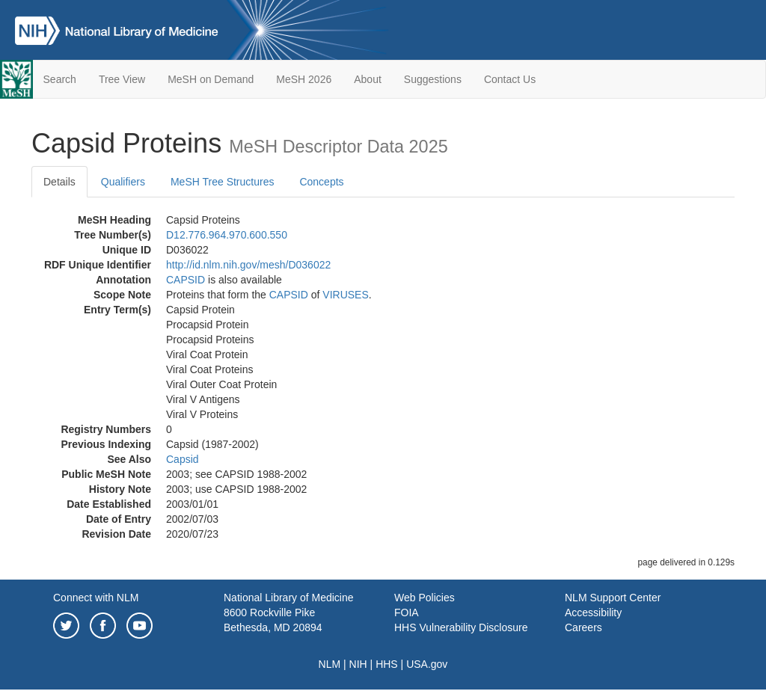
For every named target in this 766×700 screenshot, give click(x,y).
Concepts (321, 182)
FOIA (407, 612)
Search (60, 79)
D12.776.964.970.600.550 (227, 235)
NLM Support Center (613, 598)
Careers (583, 627)
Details (59, 182)
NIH (358, 664)
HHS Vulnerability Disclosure (461, 627)
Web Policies (425, 598)
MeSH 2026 (304, 79)
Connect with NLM (96, 598)
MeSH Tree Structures (223, 182)
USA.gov (427, 664)
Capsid (183, 459)
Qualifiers (123, 182)
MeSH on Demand (211, 79)
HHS (387, 664)
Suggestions (433, 79)
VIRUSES (345, 295)
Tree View (122, 79)
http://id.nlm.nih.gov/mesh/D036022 (248, 265)
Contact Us (510, 79)
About (368, 79)
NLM (330, 664)
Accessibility (593, 612)
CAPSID (186, 280)
